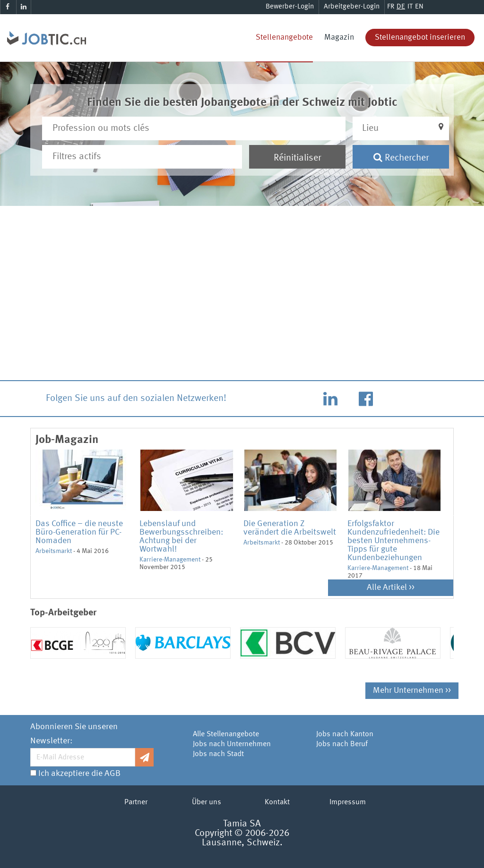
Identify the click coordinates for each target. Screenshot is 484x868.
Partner (136, 802)
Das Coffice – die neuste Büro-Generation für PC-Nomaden (79, 532)
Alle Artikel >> (391, 587)
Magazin (339, 38)
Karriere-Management (170, 560)
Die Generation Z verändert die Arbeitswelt (290, 528)
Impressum (348, 802)
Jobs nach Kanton (345, 734)
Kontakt (277, 802)
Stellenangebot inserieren (420, 38)
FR (391, 7)
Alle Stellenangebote (226, 734)
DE (401, 7)
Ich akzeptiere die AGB (79, 774)
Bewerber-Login (290, 7)
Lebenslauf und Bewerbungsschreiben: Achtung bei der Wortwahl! (181, 536)
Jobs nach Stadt (218, 754)
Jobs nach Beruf (342, 744)
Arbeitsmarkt (54, 551)
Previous (28, 515)
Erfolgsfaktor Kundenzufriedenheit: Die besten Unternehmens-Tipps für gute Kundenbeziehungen (393, 541)
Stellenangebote (284, 38)
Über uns (207, 802)
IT (410, 7)
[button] (401, 128)
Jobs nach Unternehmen (232, 744)
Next (456, 515)
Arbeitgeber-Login (352, 7)
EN (419, 7)
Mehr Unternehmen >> (412, 690)
